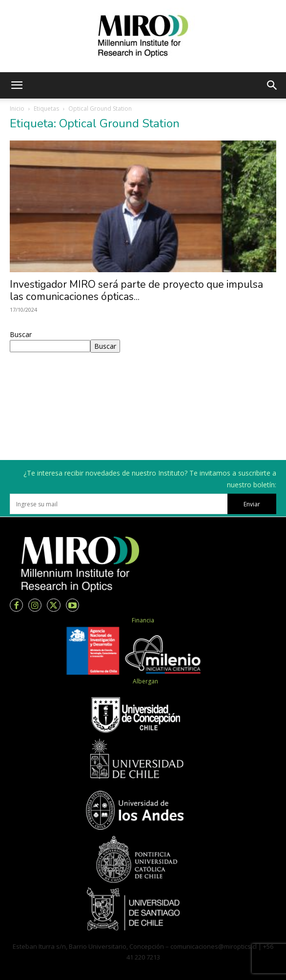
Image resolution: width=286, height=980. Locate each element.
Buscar (21, 334)
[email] (119, 504)
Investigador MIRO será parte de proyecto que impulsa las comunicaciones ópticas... (136, 290)
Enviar (252, 504)
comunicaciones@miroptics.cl (214, 946)
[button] (17, 85)
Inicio (17, 109)
